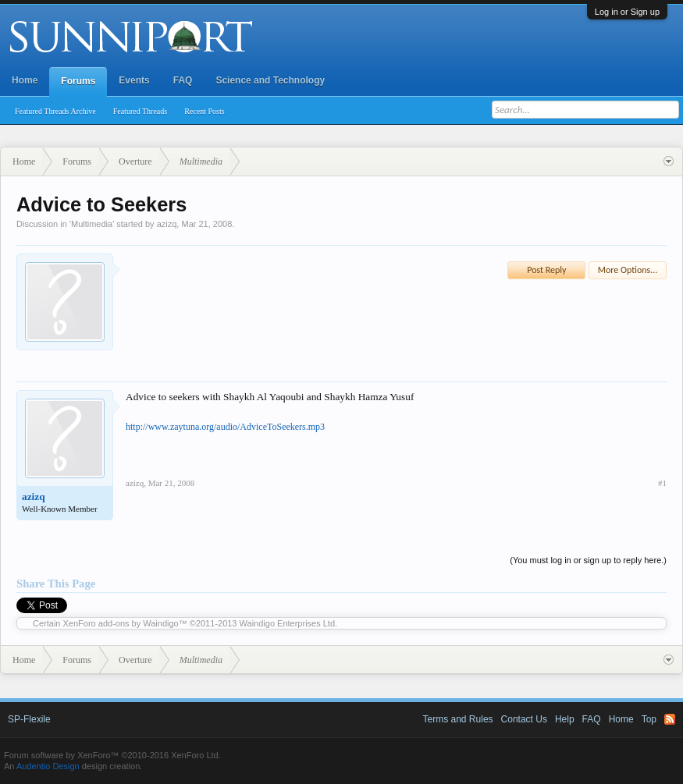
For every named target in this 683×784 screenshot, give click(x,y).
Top (649, 719)
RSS (670, 719)
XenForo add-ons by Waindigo (121, 623)
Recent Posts (204, 111)
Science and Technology (270, 80)
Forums (78, 81)
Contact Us (524, 719)
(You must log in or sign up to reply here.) (588, 560)
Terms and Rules (458, 719)
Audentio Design (48, 766)
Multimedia (92, 224)
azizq (167, 224)
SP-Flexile (29, 719)
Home (25, 80)
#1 (662, 483)
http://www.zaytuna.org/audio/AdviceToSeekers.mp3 (225, 427)
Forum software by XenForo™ (112, 755)
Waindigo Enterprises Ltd (288, 623)
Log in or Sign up (627, 12)
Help (565, 719)
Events (134, 80)
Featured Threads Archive (55, 111)
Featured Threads (141, 111)
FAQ (183, 80)
